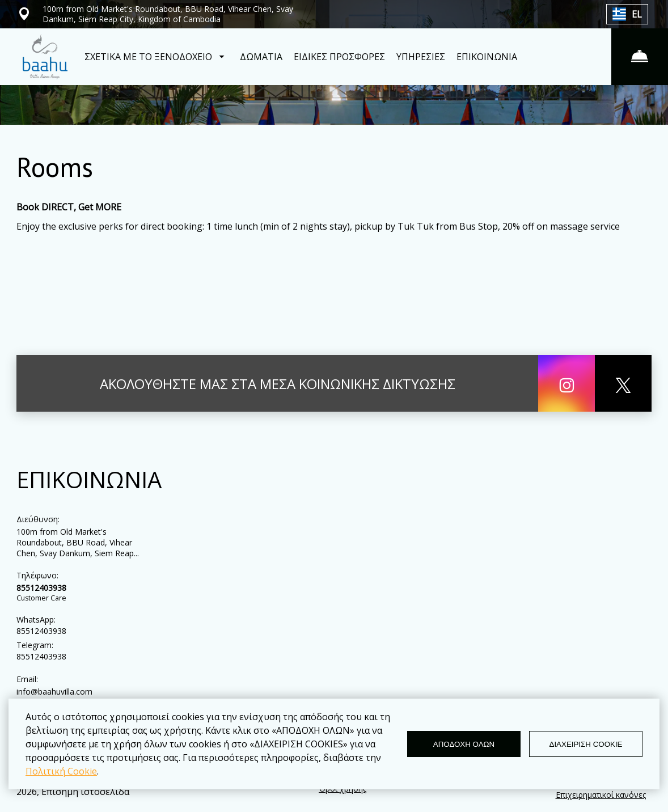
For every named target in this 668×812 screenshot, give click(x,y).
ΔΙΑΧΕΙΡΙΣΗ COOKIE (586, 744)
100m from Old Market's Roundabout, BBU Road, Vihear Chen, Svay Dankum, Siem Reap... (78, 542)
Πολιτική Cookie (61, 771)
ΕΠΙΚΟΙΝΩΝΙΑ (487, 57)
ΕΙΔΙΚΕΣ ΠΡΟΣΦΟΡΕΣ (339, 57)
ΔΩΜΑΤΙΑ (261, 57)
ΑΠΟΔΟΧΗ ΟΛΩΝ (464, 744)
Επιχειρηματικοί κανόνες (601, 795)
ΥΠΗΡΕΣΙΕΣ (421, 57)
